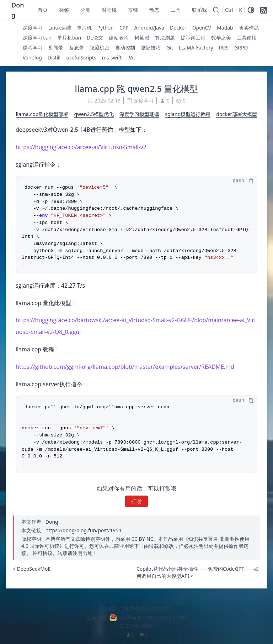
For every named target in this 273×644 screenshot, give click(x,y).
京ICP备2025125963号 (147, 609)
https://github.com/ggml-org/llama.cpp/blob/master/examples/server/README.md (125, 367)
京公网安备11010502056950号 (151, 617)
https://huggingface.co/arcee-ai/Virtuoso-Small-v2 (81, 147)
